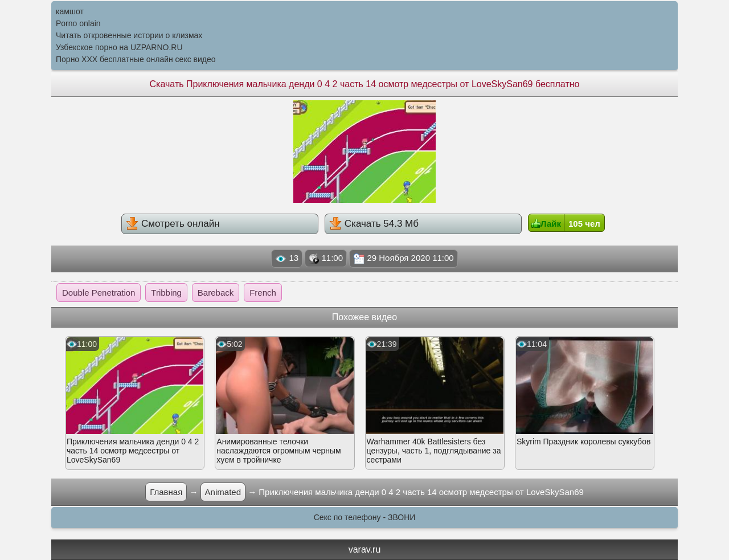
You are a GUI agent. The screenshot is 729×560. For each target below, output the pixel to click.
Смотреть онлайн (173, 223)
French (263, 293)
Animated (223, 492)
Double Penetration (99, 293)
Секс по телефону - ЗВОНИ (365, 517)
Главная (166, 492)
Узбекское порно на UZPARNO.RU (119, 47)
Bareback (216, 293)
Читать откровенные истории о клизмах (129, 35)
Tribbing (166, 293)
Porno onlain (78, 23)
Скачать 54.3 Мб (374, 223)
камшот (70, 11)
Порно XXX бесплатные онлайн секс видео (136, 59)
